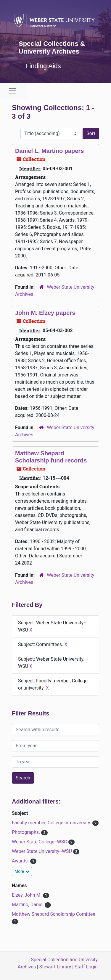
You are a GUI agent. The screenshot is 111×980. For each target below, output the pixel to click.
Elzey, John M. (27, 895)
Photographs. (26, 832)
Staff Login (86, 967)
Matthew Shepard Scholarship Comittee (54, 914)
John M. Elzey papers (45, 313)
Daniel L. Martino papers (49, 151)
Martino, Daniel (28, 905)
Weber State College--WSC (40, 842)
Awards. (21, 861)
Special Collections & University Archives (52, 47)
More (22, 871)
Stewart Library (55, 967)
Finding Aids (43, 66)
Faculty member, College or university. (52, 823)
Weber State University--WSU (42, 851)
